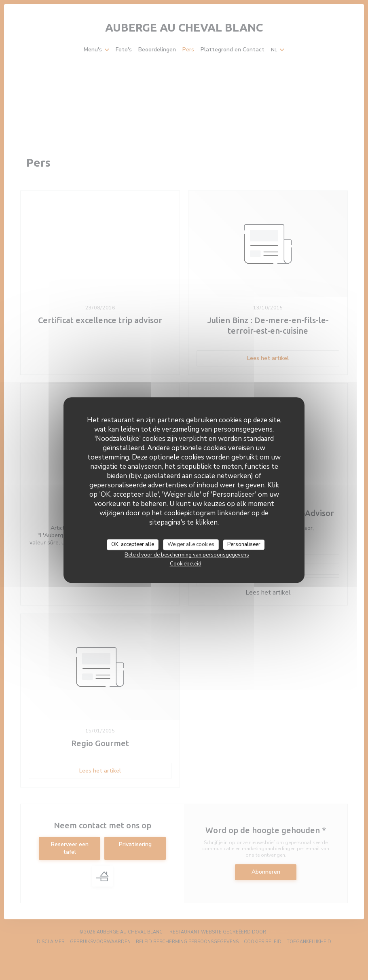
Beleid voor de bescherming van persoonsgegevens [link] (187, 555)
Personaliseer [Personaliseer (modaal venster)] (244, 544)
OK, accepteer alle (133, 544)
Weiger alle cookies (191, 544)
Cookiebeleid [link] (186, 564)
